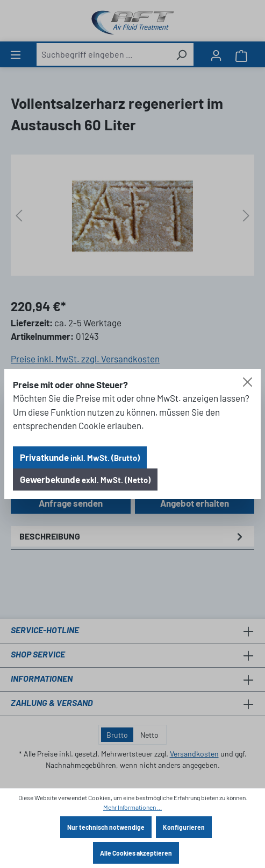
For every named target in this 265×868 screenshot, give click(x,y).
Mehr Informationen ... (132, 807)
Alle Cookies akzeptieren (136, 853)
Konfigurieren (184, 827)
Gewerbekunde (85, 479)
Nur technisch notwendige (106, 827)
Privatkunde (80, 457)
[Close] (248, 382)
